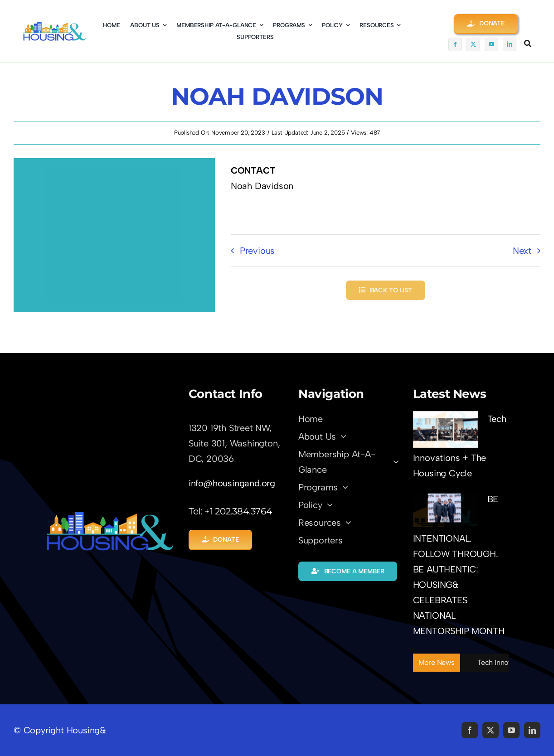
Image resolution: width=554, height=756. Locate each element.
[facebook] (455, 44)
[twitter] (473, 44)
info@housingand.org (232, 483)
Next (522, 251)
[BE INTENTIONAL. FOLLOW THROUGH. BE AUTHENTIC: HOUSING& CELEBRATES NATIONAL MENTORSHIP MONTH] (446, 510)
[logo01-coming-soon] (54, 26)
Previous (257, 251)
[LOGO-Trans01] (110, 515)
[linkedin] (510, 44)
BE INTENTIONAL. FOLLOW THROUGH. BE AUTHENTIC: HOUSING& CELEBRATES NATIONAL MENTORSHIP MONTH (459, 565)
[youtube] (491, 44)
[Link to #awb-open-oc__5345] (528, 44)
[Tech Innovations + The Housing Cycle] (446, 429)
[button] (486, 23)
